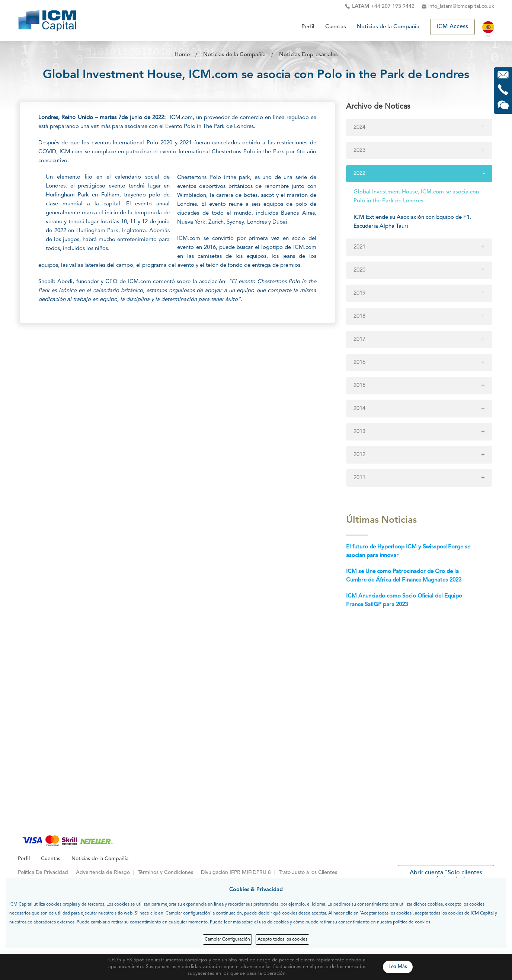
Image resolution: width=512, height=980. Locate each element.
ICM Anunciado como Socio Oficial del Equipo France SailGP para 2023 (404, 601)
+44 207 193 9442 (383, 6)
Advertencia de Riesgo (103, 872)
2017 (359, 340)
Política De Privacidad (43, 872)
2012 (359, 455)
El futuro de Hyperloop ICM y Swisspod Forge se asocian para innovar (408, 551)
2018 (359, 316)
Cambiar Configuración (227, 939)
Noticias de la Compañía (388, 27)
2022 (359, 174)
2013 (359, 432)
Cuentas (336, 27)
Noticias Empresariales (308, 55)
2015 (359, 386)
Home (182, 55)
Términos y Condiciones (165, 872)
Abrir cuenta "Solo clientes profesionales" (446, 876)
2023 (359, 150)
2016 (359, 363)
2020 (359, 270)
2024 (359, 127)
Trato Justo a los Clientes (308, 872)
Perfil (308, 27)
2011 (359, 478)
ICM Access (452, 27)
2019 (359, 293)
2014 (359, 409)
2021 (359, 247)
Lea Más (398, 967)
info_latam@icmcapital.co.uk (461, 6)
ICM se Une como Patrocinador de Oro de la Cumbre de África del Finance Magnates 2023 (404, 576)
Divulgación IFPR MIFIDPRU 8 (236, 872)
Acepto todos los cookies (282, 939)
